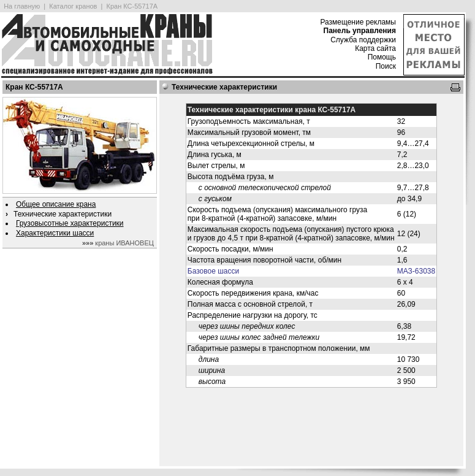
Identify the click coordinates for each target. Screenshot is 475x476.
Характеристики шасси (55, 233)
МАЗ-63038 (416, 271)
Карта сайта (375, 48)
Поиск (386, 66)
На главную (22, 6)
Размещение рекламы (358, 22)
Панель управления (360, 31)
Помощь (382, 57)
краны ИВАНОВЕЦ (124, 243)
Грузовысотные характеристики (70, 223)
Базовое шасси (213, 271)
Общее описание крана (56, 204)
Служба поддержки (363, 40)
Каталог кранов (73, 6)
